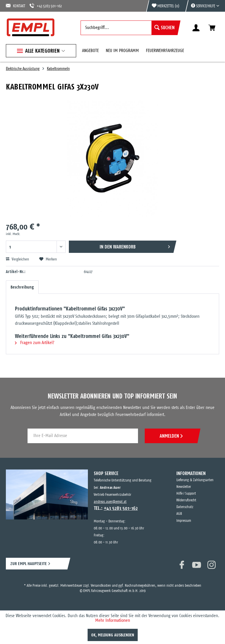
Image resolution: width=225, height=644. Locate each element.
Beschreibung (22, 287)
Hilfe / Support (186, 494)
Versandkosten (101, 586)
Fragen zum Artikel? (35, 343)
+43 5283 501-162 (46, 6)
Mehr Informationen (113, 620)
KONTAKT (16, 6)
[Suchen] (165, 28)
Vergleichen (17, 259)
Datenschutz (185, 507)
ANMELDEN (171, 436)
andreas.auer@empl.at (110, 502)
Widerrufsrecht (186, 500)
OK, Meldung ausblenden (113, 635)
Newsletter (184, 487)
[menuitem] (202, 6)
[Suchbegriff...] (129, 28)
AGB (179, 514)
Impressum (184, 521)
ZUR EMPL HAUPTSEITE (29, 563)
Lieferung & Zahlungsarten (195, 480)
